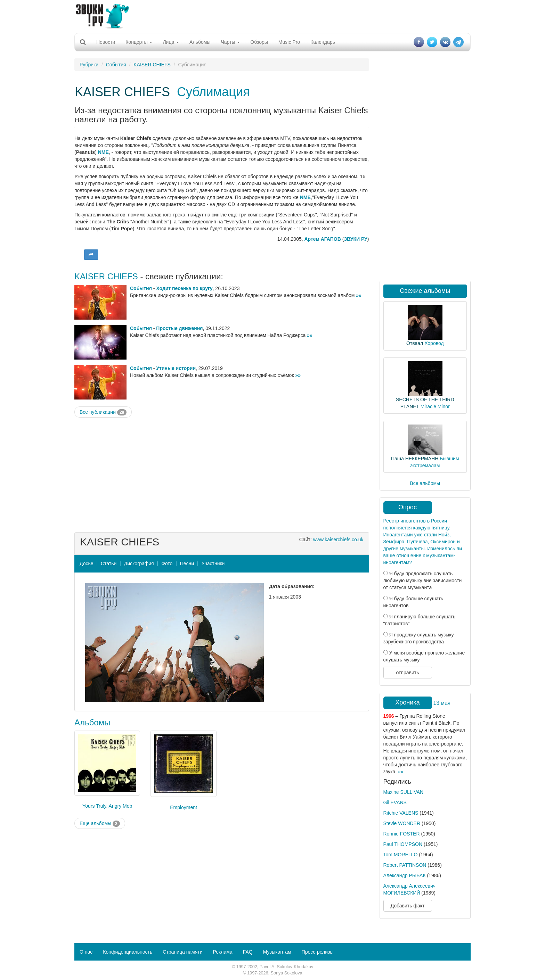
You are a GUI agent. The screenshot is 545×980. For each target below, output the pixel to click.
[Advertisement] (272, 16)
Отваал (415, 343)
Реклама (222, 952)
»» (359, 295)
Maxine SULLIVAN (404, 792)
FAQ (248, 952)
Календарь (323, 42)
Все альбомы (425, 483)
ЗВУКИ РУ (355, 239)
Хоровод (434, 343)
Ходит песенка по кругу (184, 288)
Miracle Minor (435, 406)
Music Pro (289, 42)
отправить (407, 673)
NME (103, 152)
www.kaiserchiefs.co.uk (338, 540)
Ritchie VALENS (401, 813)
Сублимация (213, 92)
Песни (187, 563)
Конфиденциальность (128, 952)
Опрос (408, 507)
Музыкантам (277, 952)
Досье (87, 563)
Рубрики (89, 65)
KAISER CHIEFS (152, 65)
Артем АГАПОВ (323, 239)
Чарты (230, 42)
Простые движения (179, 328)
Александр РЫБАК (405, 875)
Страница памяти (182, 952)
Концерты (139, 42)
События (116, 65)
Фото (167, 563)
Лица (171, 42)
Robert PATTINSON (405, 865)
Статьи (109, 563)
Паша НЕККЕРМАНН (415, 459)
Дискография (139, 563)
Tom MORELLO (401, 855)
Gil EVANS (395, 802)
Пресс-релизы (318, 952)
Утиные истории (176, 368)
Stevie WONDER (402, 823)
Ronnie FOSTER (402, 834)
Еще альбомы (100, 824)
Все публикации (103, 412)
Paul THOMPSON (403, 844)
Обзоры (259, 42)
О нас (86, 952)
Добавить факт (408, 906)
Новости (106, 42)
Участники (213, 563)
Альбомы (200, 42)
